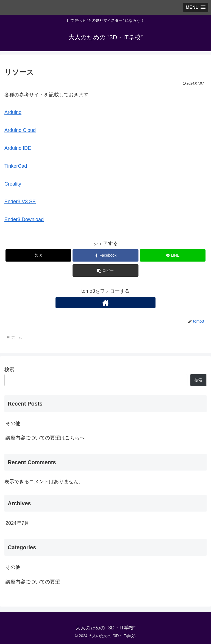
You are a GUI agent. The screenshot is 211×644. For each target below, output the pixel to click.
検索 (9, 369)
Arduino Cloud (20, 130)
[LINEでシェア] (173, 255)
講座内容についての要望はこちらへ (45, 438)
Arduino (13, 112)
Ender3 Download (24, 219)
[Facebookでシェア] (105, 255)
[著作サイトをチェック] (105, 303)
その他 (13, 423)
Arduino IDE (18, 148)
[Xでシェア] (38, 255)
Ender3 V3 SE (20, 202)
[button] (105, 271)
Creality (13, 184)
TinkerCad (16, 166)
